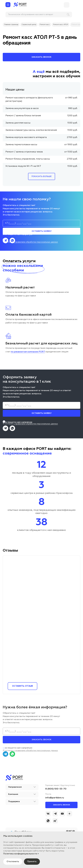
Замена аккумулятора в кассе (22, 108)
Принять (32, 862)
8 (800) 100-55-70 (56, 789)
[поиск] (23, 15)
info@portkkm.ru (55, 798)
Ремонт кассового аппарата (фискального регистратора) (29, 99)
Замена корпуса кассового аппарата (26, 137)
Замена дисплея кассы (18, 123)
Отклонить (13, 862)
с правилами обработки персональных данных (36, 242)
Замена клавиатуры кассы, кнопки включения (31, 130)
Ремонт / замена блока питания (23, 116)
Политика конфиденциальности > (21, 854)
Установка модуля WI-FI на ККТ (23, 166)
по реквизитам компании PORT (28, 352)
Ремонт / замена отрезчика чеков (24, 152)
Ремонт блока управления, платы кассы (28, 159)
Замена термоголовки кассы (21, 145)
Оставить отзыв (22, 686)
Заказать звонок (61, 805)
